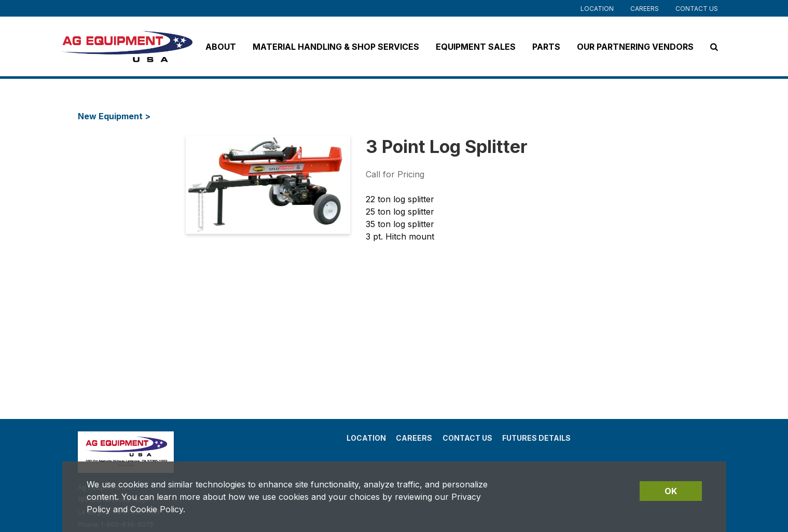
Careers (645, 9)
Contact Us (697, 9)
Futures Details (536, 438)
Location (597, 9)
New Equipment (111, 116)
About (221, 47)
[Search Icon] (714, 47)
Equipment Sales (476, 47)
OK (671, 491)
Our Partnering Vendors (635, 47)
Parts (546, 47)
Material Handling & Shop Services (336, 47)
